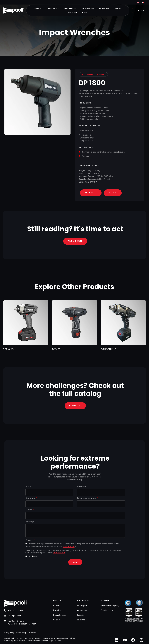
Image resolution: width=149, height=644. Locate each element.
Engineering (70, 8)
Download (58, 610)
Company (39, 8)
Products (104, 8)
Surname (82, 487)
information (69, 547)
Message (30, 522)
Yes (29, 557)
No (35, 557)
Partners (73, 13)
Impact (118, 8)
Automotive (82, 610)
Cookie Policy (21, 633)
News (85, 13)
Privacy (29, 540)
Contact (57, 620)
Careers (57, 606)
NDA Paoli (32, 633)
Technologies (88, 8)
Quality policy (107, 610)
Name (29, 487)
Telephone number (87, 498)
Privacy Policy (9, 633)
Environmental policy (110, 606)
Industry (81, 615)
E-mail (29, 510)
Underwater (82, 620)
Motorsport (82, 606)
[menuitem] (138, 3)
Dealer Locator (60, 615)
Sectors (54, 8)
